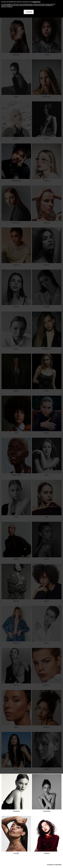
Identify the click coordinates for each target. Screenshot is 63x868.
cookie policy (36, 2)
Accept (29, 12)
